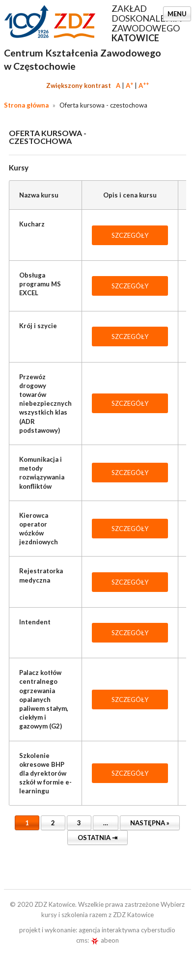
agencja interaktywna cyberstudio (127, 930)
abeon (105, 940)
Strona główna (26, 105)
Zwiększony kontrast (79, 85)
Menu (177, 14)
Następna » (150, 823)
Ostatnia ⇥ (97, 838)
